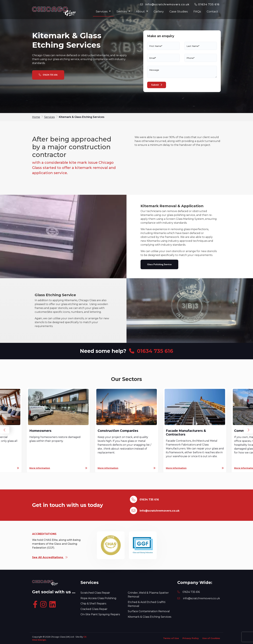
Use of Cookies (211, 638)
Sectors (122, 11)
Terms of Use (171, 638)
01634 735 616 (207, 4)
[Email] (165, 4)
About (141, 11)
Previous (5, 430)
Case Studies (179, 11)
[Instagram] (44, 605)
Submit (157, 85)
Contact (212, 11)
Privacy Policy (191, 638)
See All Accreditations (50, 557)
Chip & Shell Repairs (93, 604)
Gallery (159, 11)
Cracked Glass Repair (94, 609)
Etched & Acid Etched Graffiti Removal (147, 604)
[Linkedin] (53, 605)
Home (36, 117)
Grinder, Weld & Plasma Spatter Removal (148, 595)
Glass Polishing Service (159, 264)
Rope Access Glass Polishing (98, 598)
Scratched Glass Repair (95, 593)
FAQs (197, 11)
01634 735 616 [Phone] (191, 592)
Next (248, 430)
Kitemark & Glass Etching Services (149, 617)
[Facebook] (36, 605)
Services (102, 11)
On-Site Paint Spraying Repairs (100, 614)
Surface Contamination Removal (149, 611)
